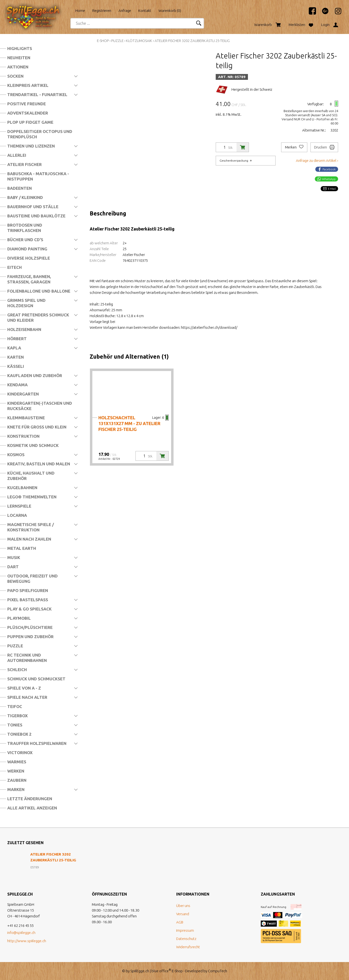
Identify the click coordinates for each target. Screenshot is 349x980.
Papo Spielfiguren (28, 590)
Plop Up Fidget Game (30, 122)
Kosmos (16, 455)
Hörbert (17, 339)
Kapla (14, 348)
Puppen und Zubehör (30, 637)
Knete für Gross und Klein (37, 427)
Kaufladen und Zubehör (35, 375)
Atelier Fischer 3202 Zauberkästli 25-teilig (192, 41)
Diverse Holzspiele (29, 258)
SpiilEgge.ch (140, 971)
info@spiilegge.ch (21, 933)
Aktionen (18, 67)
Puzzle (15, 646)
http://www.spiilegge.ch (27, 941)
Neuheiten (19, 58)
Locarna (17, 515)
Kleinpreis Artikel (28, 85)
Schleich (17, 670)
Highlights (20, 48)
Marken (16, 789)
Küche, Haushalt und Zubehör (31, 476)
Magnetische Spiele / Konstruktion (31, 527)
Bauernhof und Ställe (33, 207)
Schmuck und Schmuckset (36, 679)
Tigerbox (17, 716)
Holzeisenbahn (24, 329)
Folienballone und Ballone (39, 291)
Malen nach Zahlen (29, 539)
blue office (161, 971)
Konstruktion (23, 436)
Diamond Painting (27, 249)
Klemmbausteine (26, 418)
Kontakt (145, 11)
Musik (14, 557)
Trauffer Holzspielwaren (37, 743)
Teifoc (15, 706)
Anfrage (125, 11)
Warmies (17, 762)
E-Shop (103, 41)
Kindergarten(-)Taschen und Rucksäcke (40, 406)
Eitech (15, 267)
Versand (183, 914)
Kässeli (16, 366)
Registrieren (102, 11)
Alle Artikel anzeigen (32, 808)
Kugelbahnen (22, 488)
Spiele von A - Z (24, 688)
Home (80, 11)
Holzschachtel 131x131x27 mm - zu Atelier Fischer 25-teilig (129, 423)
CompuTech (218, 971)
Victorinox (20, 753)
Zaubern (17, 780)
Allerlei (17, 155)
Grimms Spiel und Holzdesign (26, 303)
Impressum (185, 930)
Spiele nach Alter (27, 697)
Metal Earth (22, 548)
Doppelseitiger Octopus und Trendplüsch (40, 134)
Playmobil (19, 618)
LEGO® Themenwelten (32, 497)
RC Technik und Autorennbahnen (27, 658)
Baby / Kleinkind (25, 197)
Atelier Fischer (24, 164)
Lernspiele (19, 506)
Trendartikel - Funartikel (37, 95)
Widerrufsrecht (188, 947)
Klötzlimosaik (139, 41)
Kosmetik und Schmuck (33, 445)
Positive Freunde (27, 104)
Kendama (17, 385)
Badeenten (20, 188)
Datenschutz (186, 939)
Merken (294, 147)
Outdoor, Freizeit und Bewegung (32, 579)
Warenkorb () (170, 11)
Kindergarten (23, 394)
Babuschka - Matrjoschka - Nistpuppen (38, 176)
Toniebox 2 (19, 734)
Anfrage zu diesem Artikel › (317, 161)
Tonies (15, 725)
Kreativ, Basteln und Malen (39, 464)
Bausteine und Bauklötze (36, 216)
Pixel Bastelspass (28, 600)
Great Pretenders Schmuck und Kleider (38, 317)
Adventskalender (28, 113)
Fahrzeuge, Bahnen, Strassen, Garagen (29, 279)
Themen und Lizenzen (31, 146)
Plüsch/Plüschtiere (30, 627)
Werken (16, 771)
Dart (13, 567)
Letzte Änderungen (30, 799)
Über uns (183, 906)
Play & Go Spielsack (29, 609)
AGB (180, 922)
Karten (16, 357)
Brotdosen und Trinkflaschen (25, 228)
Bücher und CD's (25, 240)
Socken (15, 76)
